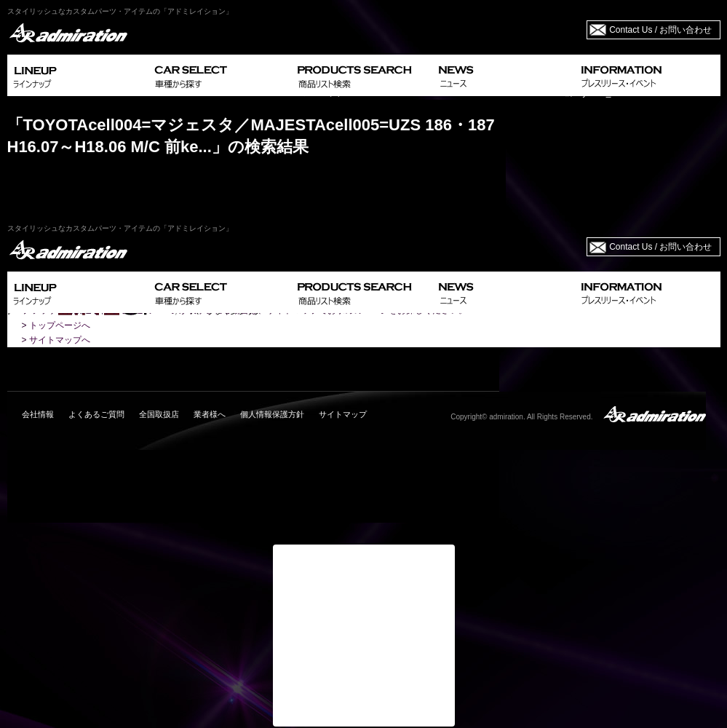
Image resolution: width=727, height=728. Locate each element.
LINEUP (78, 75)
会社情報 (38, 414)
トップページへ (60, 325)
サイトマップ (343, 414)
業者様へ (210, 414)
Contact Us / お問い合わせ (660, 30)
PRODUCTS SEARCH (362, 75)
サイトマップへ (60, 340)
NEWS (504, 75)
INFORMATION (648, 75)
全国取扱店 (159, 414)
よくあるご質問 (96, 414)
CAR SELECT (220, 75)
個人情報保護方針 (272, 414)
